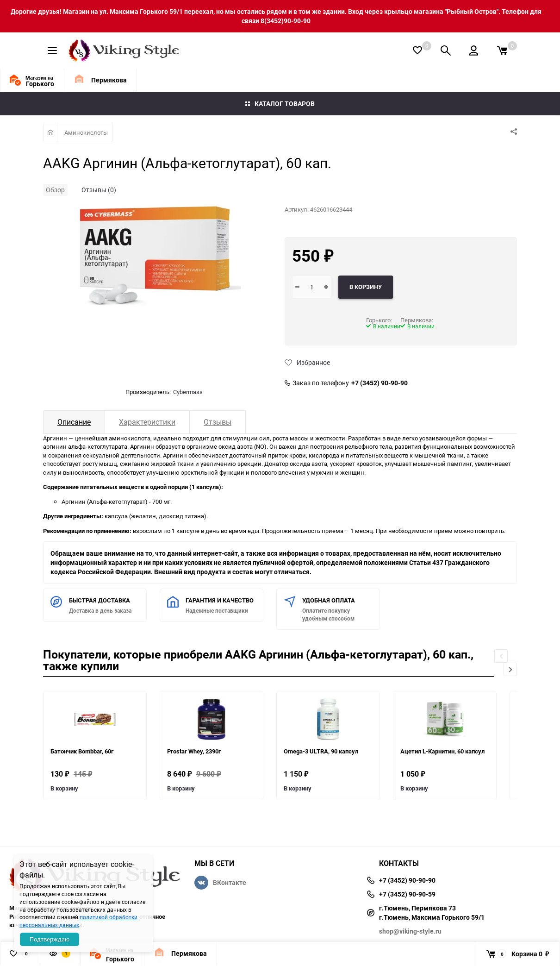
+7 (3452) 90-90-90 (380, 383)
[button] (510, 669)
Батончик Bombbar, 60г (82, 751)
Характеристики (147, 422)
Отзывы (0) (99, 190)
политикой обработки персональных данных (78, 921)
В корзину (64, 788)
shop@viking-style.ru (410, 931)
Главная (50, 132)
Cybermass (188, 392)
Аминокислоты (86, 132)
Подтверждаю (50, 939)
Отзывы (218, 422)
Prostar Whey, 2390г (194, 751)
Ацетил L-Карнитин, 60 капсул (442, 751)
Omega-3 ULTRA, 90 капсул (321, 751)
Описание (74, 422)
